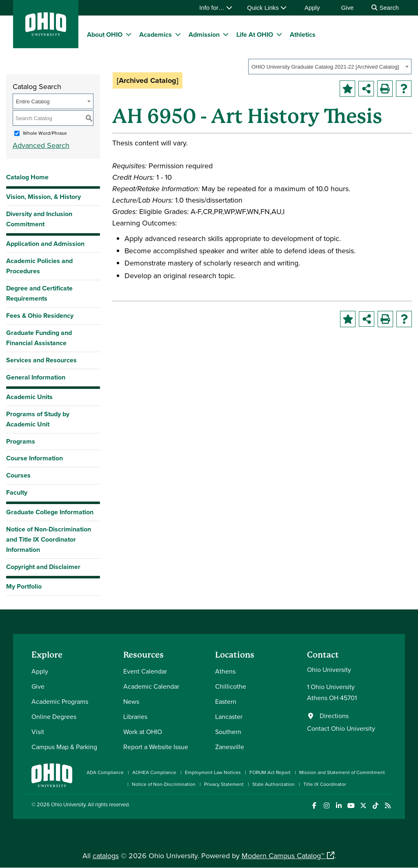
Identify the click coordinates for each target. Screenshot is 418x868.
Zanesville (230, 747)
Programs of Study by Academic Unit (38, 419)
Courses (18, 475)
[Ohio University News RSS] (388, 806)
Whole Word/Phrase (45, 133)
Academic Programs (60, 701)
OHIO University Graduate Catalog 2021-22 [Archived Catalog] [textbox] (325, 67)
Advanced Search (41, 145)
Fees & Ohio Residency (40, 316)
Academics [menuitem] (156, 35)
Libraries (135, 716)
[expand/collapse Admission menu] (226, 34)
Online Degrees (54, 716)
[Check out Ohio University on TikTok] (375, 806)
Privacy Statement (224, 784)
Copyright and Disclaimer (43, 567)
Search (385, 8)
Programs (21, 441)
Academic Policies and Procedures (39, 266)
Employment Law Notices (213, 772)
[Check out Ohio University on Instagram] (326, 806)
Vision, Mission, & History (43, 197)
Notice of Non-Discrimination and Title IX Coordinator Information (49, 539)
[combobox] (330, 67)
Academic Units (29, 397)
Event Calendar (145, 671)
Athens (225, 671)
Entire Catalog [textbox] (33, 102)
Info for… (216, 8)
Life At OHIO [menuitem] (255, 35)
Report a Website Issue (156, 747)
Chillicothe (231, 686)
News (131, 701)
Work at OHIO (143, 732)
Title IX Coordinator (325, 784)
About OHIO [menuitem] (105, 35)
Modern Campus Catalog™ (283, 856)
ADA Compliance (105, 772)
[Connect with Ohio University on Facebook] (314, 806)
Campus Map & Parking (64, 747)
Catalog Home (27, 177)
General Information (36, 377)
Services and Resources (41, 360)
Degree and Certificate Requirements (39, 293)
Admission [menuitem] (204, 35)
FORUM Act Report (270, 772)
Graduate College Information (50, 514)
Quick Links (267, 8)
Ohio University (68, 804)
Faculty (17, 492)
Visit (38, 732)
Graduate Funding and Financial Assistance (39, 338)
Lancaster (229, 716)
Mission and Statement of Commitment (342, 772)
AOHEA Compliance (154, 772)
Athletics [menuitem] (303, 35)
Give (347, 8)
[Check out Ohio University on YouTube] (351, 806)
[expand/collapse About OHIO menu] (129, 34)
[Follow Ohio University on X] (363, 806)
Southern (228, 732)
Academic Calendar (151, 686)
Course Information (34, 458)
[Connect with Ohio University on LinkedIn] (339, 806)
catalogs (106, 856)
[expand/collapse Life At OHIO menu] (279, 34)
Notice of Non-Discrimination (164, 784)
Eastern (226, 701)
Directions (334, 716)
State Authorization (273, 784)
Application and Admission (45, 244)
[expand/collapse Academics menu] (178, 34)
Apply (312, 8)
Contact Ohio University (341, 728)
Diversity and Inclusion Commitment (39, 219)
